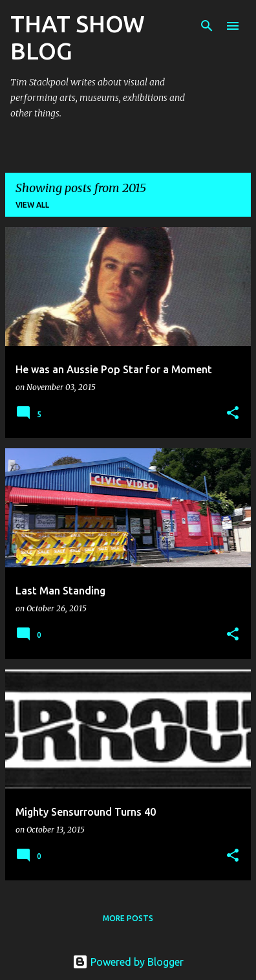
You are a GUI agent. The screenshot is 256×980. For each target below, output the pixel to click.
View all (32, 205)
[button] (233, 414)
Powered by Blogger (128, 962)
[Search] (207, 26)
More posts (128, 918)
